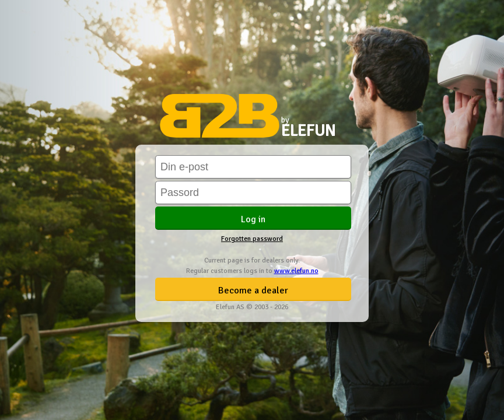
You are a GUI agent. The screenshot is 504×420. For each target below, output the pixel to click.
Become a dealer (253, 290)
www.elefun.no (296, 271)
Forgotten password (252, 239)
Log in (253, 219)
